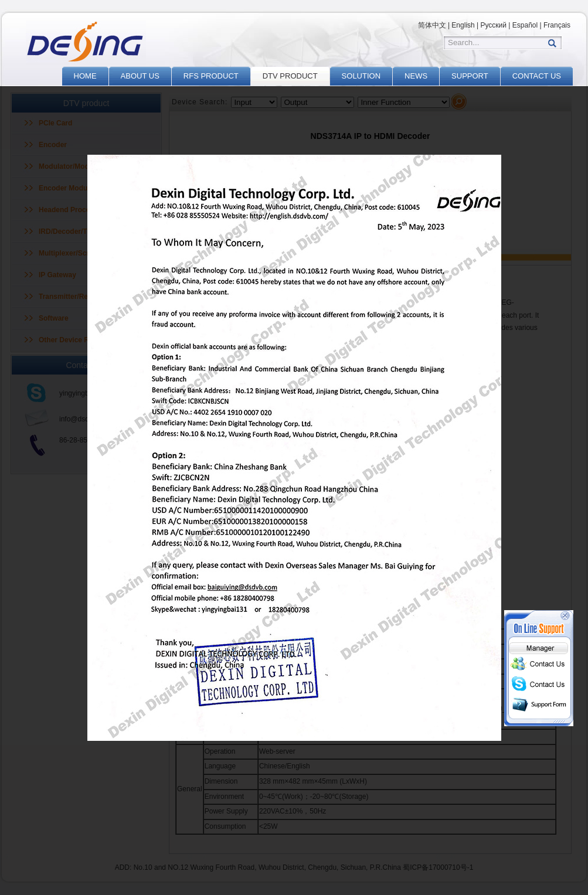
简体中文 (432, 25)
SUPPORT (470, 76)
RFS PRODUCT (211, 76)
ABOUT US (140, 76)
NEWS (416, 76)
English (463, 25)
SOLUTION (361, 76)
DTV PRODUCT (290, 76)
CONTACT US (537, 76)
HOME (85, 76)
